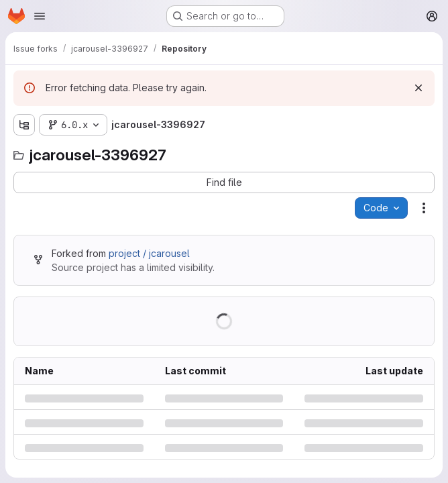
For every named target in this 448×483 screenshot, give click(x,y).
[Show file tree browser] (24, 125)
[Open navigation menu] (40, 16)
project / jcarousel (149, 253)
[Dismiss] (418, 88)
